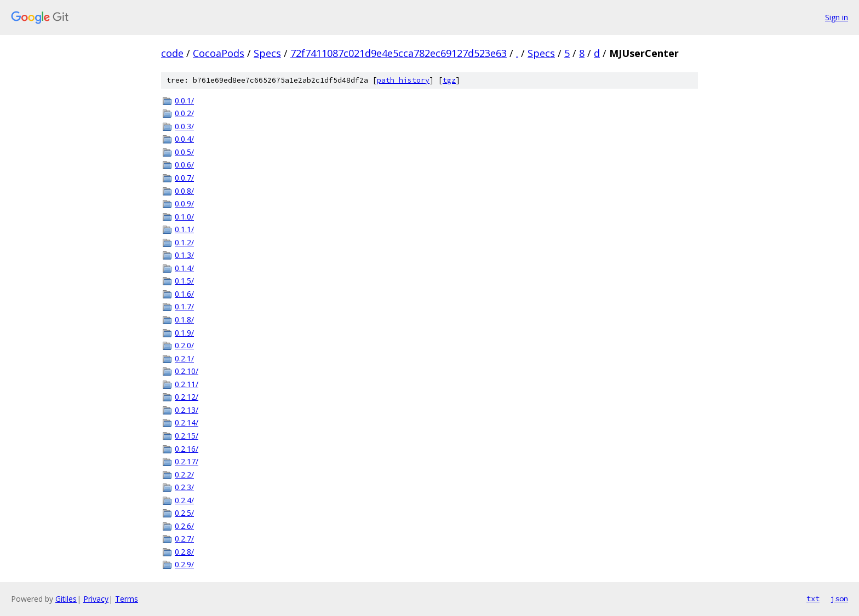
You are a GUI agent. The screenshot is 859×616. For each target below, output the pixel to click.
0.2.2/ (184, 474)
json (839, 598)
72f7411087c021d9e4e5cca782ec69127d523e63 (399, 53)
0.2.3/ (184, 487)
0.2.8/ (184, 552)
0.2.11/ (187, 384)
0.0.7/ (184, 178)
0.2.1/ (184, 358)
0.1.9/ (184, 333)
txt (813, 598)
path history (403, 80)
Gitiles (66, 599)
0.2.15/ (187, 436)
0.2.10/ (187, 371)
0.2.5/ (184, 513)
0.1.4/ (184, 268)
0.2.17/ (187, 461)
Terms (127, 599)
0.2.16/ (187, 449)
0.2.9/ (184, 564)
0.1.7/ (184, 306)
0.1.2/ (184, 242)
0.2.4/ (184, 500)
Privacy (96, 599)
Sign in (837, 17)
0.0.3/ (184, 126)
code (172, 53)
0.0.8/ (184, 191)
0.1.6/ (184, 294)
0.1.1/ (184, 229)
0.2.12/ (187, 397)
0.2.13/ (187, 410)
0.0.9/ (184, 203)
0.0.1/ (184, 100)
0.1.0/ (184, 217)
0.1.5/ (184, 281)
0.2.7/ (184, 539)
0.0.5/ (184, 152)
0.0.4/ (184, 139)
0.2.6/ (184, 526)
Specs (267, 53)
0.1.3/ (184, 255)
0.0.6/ (184, 165)
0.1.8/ (184, 319)
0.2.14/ (187, 422)
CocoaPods (219, 53)
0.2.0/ (184, 345)
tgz (449, 80)
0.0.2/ (184, 113)
